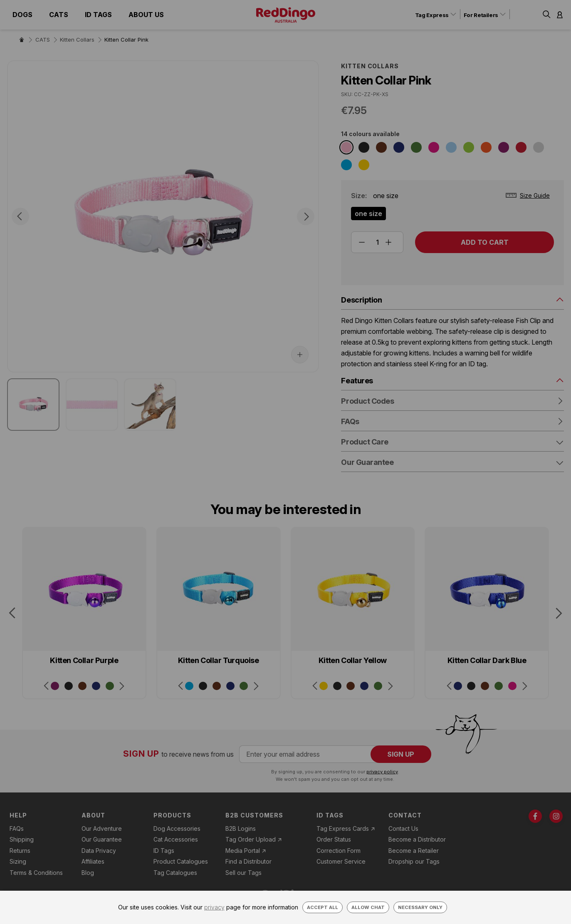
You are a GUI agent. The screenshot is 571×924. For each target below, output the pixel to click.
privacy (214, 907)
